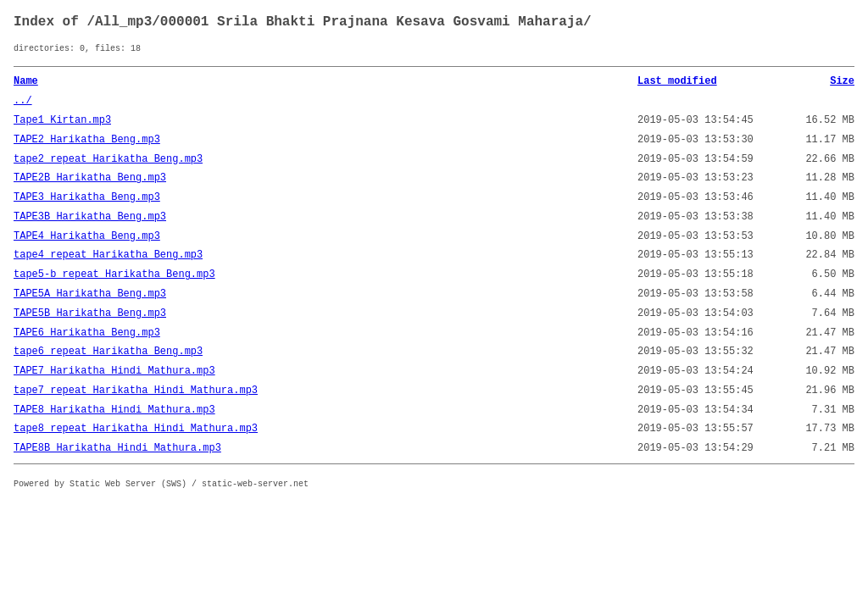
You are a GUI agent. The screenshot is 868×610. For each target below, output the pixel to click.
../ (23, 101)
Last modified (677, 81)
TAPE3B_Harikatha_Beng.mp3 (90, 217)
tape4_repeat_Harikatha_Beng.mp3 (108, 255)
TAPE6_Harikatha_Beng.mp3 (87, 333)
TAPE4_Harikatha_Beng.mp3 (87, 236)
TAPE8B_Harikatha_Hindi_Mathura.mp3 (117, 448)
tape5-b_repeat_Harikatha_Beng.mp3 (114, 274)
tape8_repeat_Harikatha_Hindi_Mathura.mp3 (136, 429)
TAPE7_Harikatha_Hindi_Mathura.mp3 (114, 371)
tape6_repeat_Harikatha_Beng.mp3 (108, 352)
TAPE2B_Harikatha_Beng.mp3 (90, 178)
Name (26, 81)
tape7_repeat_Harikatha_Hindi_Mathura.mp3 (136, 391)
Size (842, 81)
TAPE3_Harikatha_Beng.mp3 (87, 197)
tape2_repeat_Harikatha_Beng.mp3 (108, 159)
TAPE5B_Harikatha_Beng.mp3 (90, 313)
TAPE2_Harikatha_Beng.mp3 (87, 140)
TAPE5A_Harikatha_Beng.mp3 (90, 294)
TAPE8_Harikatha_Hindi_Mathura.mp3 (114, 410)
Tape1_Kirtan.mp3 (62, 120)
